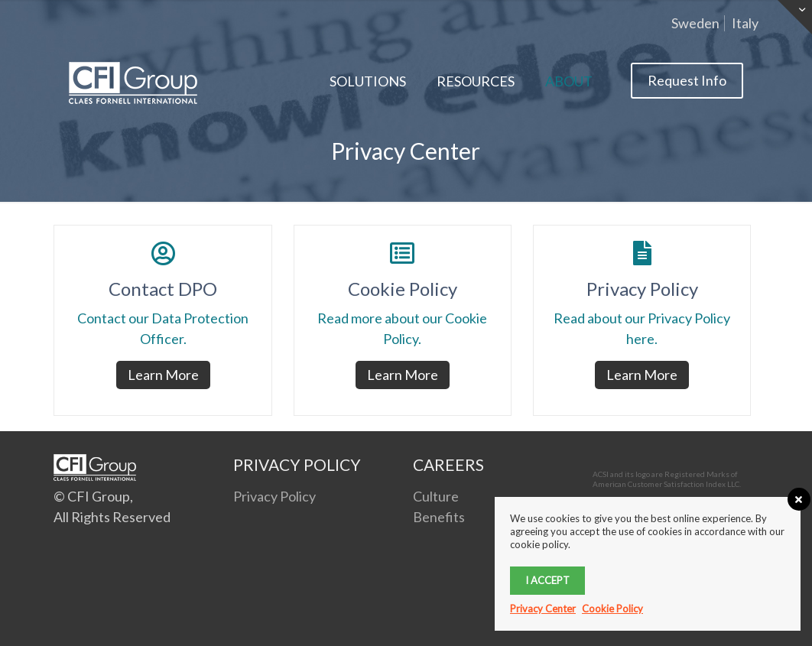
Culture (436, 496)
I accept (547, 580)
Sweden (695, 23)
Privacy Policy (274, 496)
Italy (745, 23)
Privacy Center (543, 609)
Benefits (439, 517)
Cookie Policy (612, 609)
